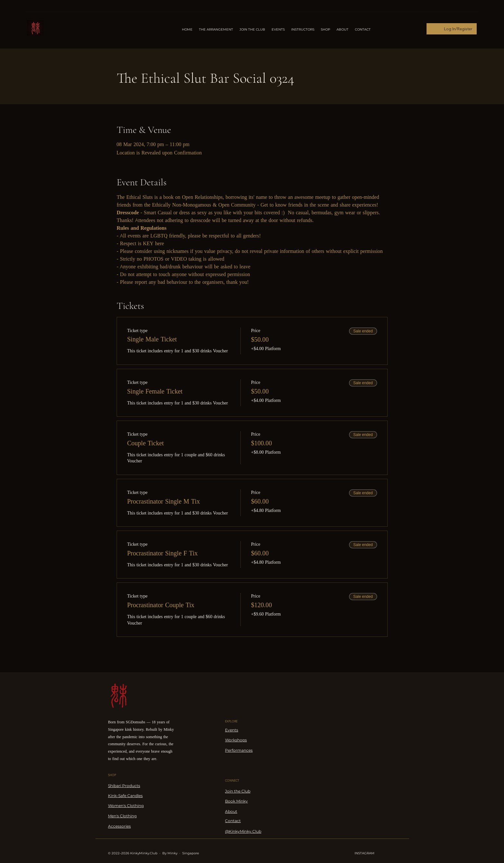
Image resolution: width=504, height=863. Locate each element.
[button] (303, 30)
